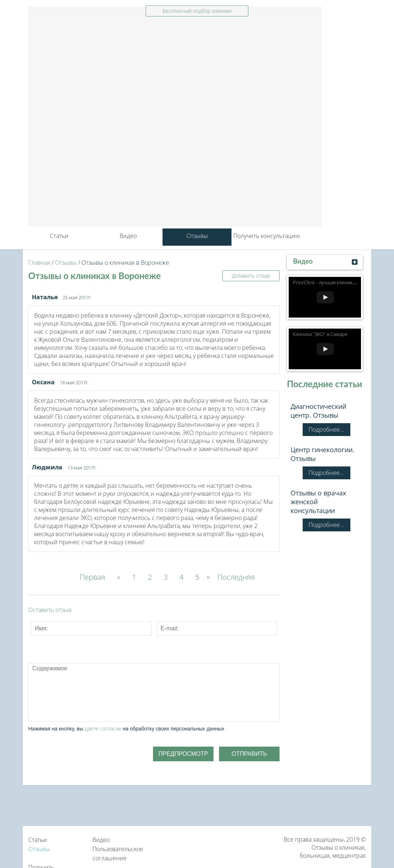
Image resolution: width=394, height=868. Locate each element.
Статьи (59, 236)
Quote (142, 659)
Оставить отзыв (50, 610)
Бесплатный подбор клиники (197, 11)
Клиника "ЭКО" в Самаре (320, 334)
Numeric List (125, 659)
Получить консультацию (267, 236)
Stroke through (91, 659)
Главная (39, 263)
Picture (192, 659)
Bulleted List (108, 659)
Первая (92, 577)
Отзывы (197, 236)
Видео (128, 236)
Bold (40, 659)
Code (158, 659)
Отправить (249, 754)
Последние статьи (324, 384)
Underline (74, 659)
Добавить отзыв (251, 276)
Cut (209, 659)
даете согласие (103, 728)
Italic (57, 659)
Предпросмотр (183, 754)
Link (175, 659)
